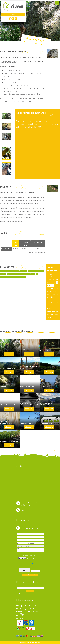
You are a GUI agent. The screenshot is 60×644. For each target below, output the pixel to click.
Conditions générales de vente (28, 612)
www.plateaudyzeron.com (28, 642)
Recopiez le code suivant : (30, 567)
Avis (20, 615)
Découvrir (9, 354)
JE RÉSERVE (53, 284)
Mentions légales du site (26, 609)
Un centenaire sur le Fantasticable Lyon (14, 271)
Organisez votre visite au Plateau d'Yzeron (21, 274)
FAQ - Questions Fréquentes (27, 606)
